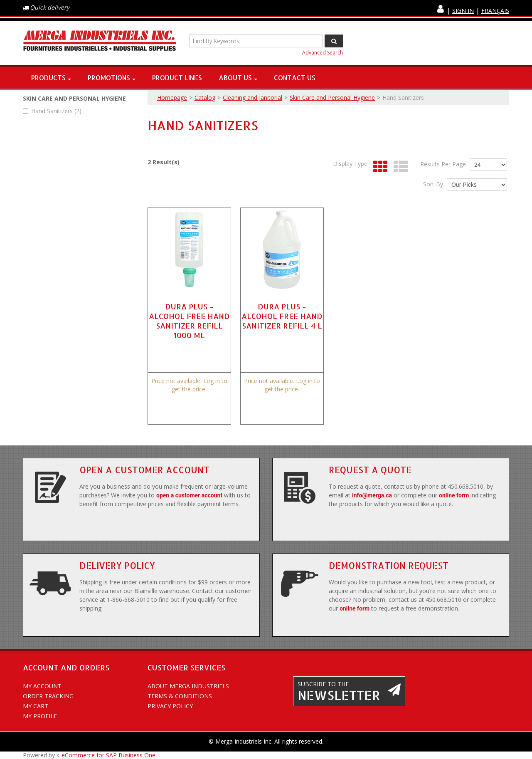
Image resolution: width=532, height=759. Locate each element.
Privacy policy (170, 706)
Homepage (172, 98)
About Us (238, 78)
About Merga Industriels (188, 686)
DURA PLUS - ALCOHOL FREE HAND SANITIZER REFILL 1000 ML (189, 321)
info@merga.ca (372, 495)
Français (495, 11)
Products (51, 78)
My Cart (36, 706)
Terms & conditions (180, 696)
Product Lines (177, 78)
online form (454, 495)
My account (42, 686)
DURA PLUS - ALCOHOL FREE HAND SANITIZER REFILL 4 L (282, 316)
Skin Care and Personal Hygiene (332, 98)
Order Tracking (48, 696)
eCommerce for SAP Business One (108, 755)
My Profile (40, 716)
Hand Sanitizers (52, 111)
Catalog (205, 98)
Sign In (463, 11)
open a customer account (189, 495)
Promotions (112, 78)
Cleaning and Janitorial (252, 98)
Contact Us (295, 78)
